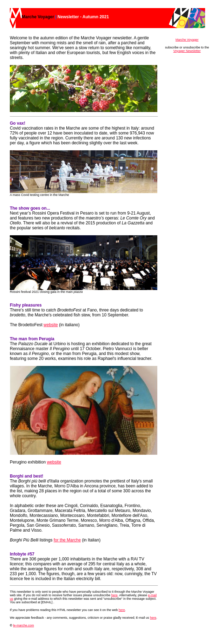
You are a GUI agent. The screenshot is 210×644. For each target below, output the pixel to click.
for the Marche (67, 540)
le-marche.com (24, 625)
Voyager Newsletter (187, 51)
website (51, 325)
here (114, 595)
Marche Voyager (187, 40)
